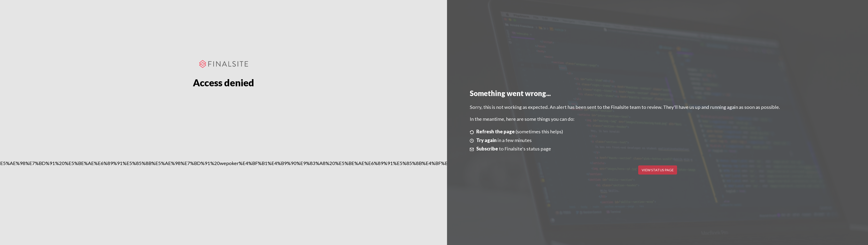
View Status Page (658, 170)
